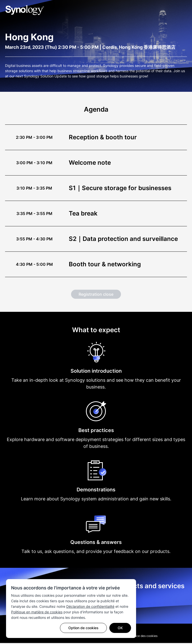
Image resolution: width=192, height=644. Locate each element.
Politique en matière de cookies (37, 612)
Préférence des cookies (141, 637)
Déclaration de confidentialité (90, 606)
